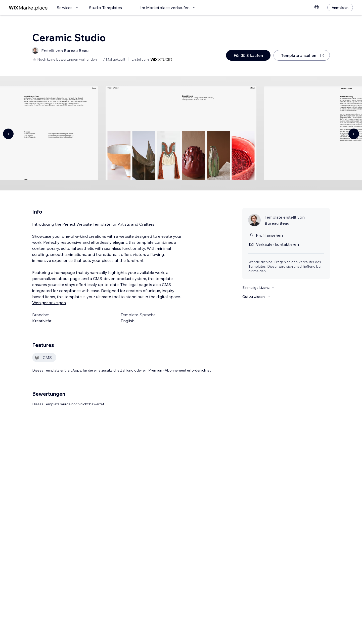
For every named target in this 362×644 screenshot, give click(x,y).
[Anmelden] (340, 8)
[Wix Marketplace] (28, 8)
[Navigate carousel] (8, 134)
